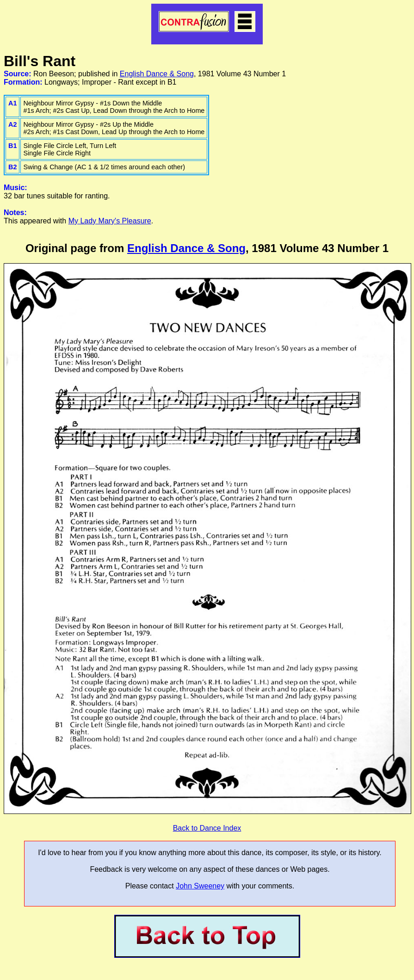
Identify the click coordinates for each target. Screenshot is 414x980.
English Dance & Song (157, 74)
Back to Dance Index (207, 828)
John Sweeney (200, 886)
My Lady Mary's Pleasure (110, 221)
